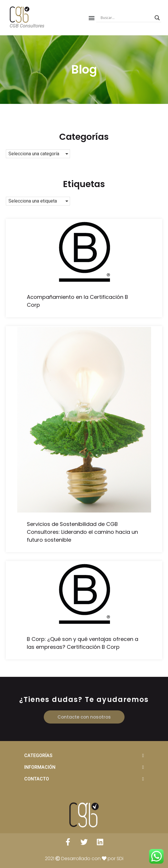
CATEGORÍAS (38, 755)
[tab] (84, 756)
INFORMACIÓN (40, 767)
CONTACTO (37, 779)
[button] (91, 18)
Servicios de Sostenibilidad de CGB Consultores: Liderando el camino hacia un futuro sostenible (82, 532)
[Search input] (126, 18)
